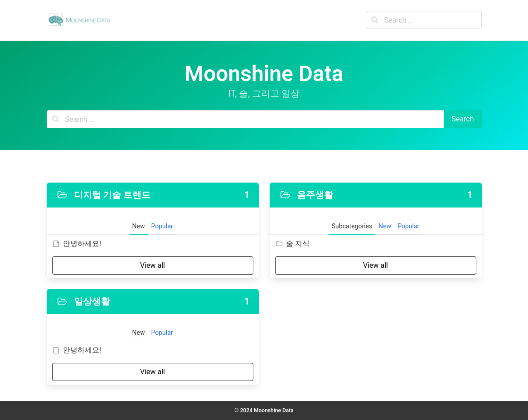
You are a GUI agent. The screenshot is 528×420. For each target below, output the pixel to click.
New (138, 226)
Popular (162, 226)
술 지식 (292, 244)
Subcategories (352, 226)
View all (153, 265)
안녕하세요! (77, 244)
